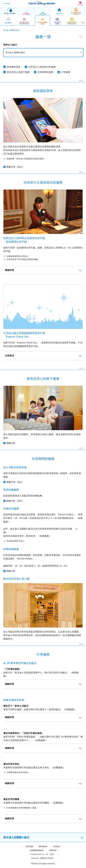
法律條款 (57, 846)
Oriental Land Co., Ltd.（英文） (43, 854)
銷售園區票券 (14, 67)
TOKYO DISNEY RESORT (42, 3)
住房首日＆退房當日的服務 (42, 67)
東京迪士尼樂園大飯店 (16, 53)
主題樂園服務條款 (36, 850)
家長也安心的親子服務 (18, 72)
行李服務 (66, 72)
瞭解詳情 (11, 443)
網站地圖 (29, 846)
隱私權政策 (43, 846)
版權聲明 (54, 850)
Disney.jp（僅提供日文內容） (43, 858)
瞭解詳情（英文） (15, 167)
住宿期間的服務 (45, 72)
